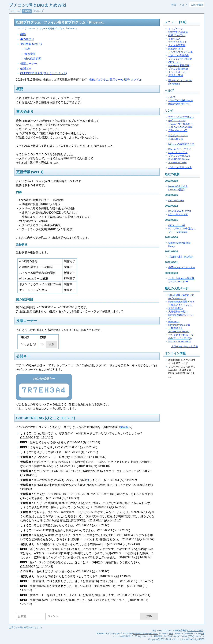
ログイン (200, 636)
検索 (174, 5)
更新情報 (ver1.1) (31, 44)
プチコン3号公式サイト (181, 117)
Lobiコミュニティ (178, 152)
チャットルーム (177, 72)
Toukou (31, 29)
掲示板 (124, 427)
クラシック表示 (196, 631)
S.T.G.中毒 (175, 308)
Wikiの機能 (197, 5)
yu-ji (202, 634)
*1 (88, 480)
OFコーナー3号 (177, 225)
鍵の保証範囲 (33, 59)
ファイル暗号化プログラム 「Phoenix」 (59, 29)
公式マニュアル (177, 121)
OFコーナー (175, 62)
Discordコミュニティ (180, 149)
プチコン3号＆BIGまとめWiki (38, 5)
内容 (27, 49)
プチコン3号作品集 (179, 56)
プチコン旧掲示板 (178, 69)
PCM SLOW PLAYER (180, 211)
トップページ (176, 29)
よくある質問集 (177, 45)
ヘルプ (184, 5)
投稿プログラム (99, 80)
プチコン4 (15, 11)
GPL (171, 634)
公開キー (26, 68)
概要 (23, 34)
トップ (20, 29)
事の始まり (27, 39)
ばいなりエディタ (178, 215)
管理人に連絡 (176, 75)
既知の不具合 (176, 49)
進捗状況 (30, 54)
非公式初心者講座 (178, 32)
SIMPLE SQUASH (180, 342)
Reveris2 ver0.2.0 (179, 325)
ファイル (136, 80)
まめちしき (174, 39)
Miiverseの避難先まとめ (181, 144)
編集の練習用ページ (179, 104)
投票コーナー (29, 64)
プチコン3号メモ (178, 42)
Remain (174, 322)
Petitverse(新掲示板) (179, 65)
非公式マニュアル (178, 136)
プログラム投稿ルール (181, 101)
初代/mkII (38, 11)
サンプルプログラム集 (181, 52)
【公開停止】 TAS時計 (181, 257)
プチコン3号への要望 (180, 59)
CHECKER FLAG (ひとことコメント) (44, 73)
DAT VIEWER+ (176, 200)
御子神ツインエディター (182, 268)
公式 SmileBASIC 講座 (180, 127)
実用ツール (117, 80)
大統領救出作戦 (178, 312)
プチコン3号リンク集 (180, 167)
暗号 (127, 80)
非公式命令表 (176, 139)
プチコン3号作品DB (179, 156)
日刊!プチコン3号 (178, 130)
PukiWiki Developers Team (146, 634)
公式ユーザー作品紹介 (181, 124)
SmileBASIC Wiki (177, 162)
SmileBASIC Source (179, 159)
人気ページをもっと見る (185, 346)
